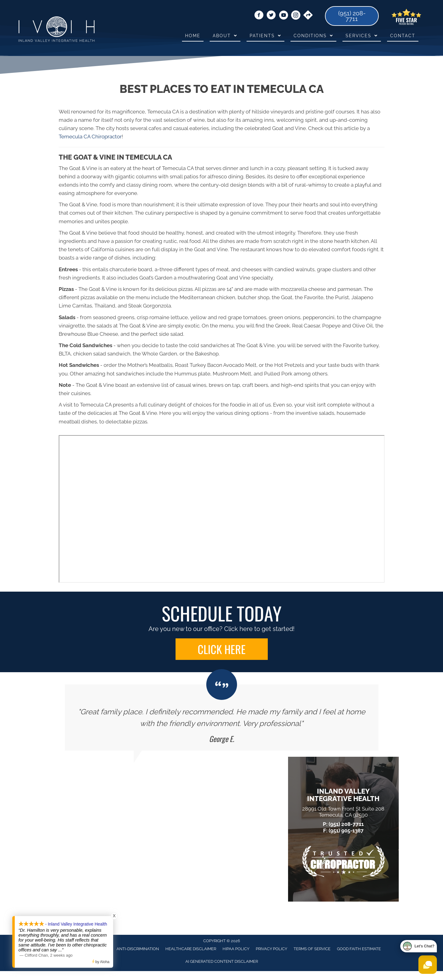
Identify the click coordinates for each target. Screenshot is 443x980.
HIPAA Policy (236, 949)
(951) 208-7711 (346, 824)
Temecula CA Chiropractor (90, 137)
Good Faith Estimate (359, 949)
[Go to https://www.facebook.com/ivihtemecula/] (259, 16)
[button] (222, 649)
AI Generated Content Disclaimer (222, 961)
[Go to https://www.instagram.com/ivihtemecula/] (296, 16)
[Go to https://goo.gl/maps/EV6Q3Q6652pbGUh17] (308, 16)
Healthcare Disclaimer (191, 949)
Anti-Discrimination (138, 949)
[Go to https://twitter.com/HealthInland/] (271, 16)
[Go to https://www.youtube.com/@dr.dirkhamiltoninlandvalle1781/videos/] (283, 16)
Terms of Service (312, 949)
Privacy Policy (271, 949)
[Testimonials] (222, 718)
